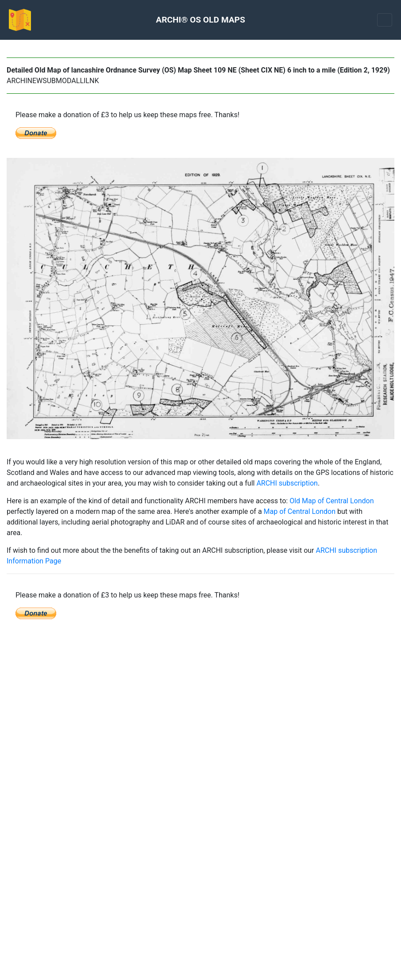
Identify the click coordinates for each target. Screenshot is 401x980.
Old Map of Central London (332, 501)
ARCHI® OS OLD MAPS (200, 20)
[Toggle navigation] (385, 20)
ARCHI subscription (287, 483)
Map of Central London (300, 511)
